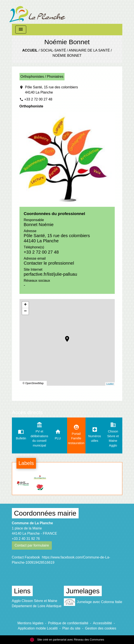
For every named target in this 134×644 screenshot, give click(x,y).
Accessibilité (102, 623)
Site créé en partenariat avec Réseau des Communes (67, 640)
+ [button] (25, 305)
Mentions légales (31, 623)
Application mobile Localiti (38, 628)
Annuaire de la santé (89, 50)
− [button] (25, 311)
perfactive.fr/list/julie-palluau (51, 274)
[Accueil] (37, 12)
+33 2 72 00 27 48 (38, 99)
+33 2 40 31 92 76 (26, 539)
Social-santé (53, 50)
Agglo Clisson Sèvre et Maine (35, 601)
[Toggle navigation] (21, 30)
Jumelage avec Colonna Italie (93, 602)
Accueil (30, 50)
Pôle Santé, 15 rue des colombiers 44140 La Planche (52, 90)
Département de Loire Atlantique (37, 606)
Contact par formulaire (32, 545)
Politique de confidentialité (68, 623)
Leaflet (110, 384)
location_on (65, 337)
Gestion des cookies (101, 628)
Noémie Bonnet (67, 56)
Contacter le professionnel (49, 263)
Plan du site (71, 628)
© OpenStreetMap (33, 383)
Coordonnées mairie (45, 513)
